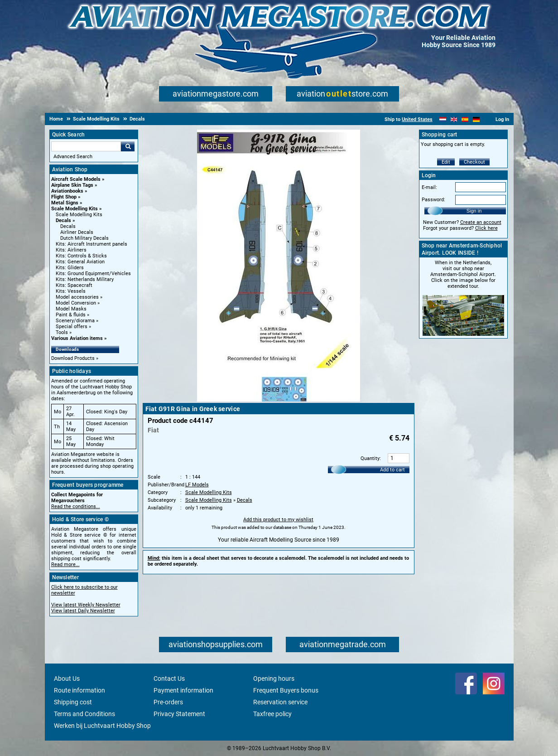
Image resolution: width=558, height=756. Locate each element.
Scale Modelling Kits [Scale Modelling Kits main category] (79, 215)
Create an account (481, 222)
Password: (433, 200)
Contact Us (169, 678)
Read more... (65, 565)
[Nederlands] (443, 119)
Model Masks (71, 309)
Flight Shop (64, 197)
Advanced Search (73, 157)
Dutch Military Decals (84, 238)
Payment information (183, 690)
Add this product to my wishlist (278, 520)
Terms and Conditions (84, 714)
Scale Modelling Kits (75, 209)
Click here (486, 228)
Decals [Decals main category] (68, 226)
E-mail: (429, 187)
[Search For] (86, 146)
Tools (62, 332)
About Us (67, 678)
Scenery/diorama (75, 321)
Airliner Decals (77, 232)
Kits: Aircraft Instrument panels (91, 244)
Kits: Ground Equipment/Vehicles (93, 274)
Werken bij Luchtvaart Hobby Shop (102, 726)
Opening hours (274, 678)
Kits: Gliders (70, 268)
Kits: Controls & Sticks (81, 256)
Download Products (73, 358)
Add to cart (392, 470)
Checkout (474, 162)
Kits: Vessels (71, 291)
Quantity (370, 458)
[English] (454, 119)
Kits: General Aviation (80, 262)
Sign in (474, 211)
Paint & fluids (71, 315)
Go (128, 146)
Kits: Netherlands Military (85, 279)
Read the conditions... (76, 506)
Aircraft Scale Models (76, 179)
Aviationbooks (67, 191)
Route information (79, 690)
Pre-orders (168, 702)
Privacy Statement (179, 714)
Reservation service (280, 702)
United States (417, 119)
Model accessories (77, 297)
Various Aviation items (77, 338)
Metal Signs (65, 203)
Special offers (72, 327)
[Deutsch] (476, 119)
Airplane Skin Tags (72, 185)
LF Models (197, 485)
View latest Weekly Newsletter (86, 605)
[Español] (465, 119)
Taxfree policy (272, 714)
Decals (63, 220)
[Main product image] (279, 400)
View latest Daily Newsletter (83, 611)
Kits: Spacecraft (74, 285)
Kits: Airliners (71, 250)
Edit (446, 162)
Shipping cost (73, 702)
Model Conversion (76, 303)
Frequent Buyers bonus (286, 690)
